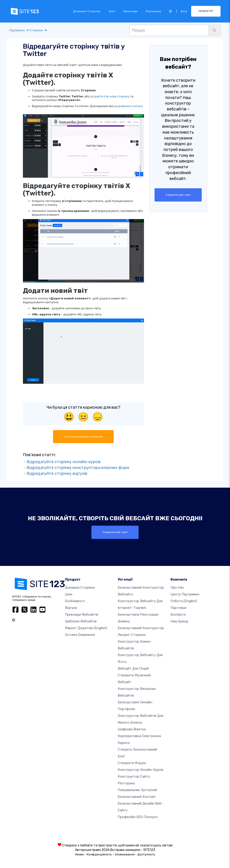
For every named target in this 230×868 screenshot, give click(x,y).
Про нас (177, 588)
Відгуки (71, 608)
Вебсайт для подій (133, 668)
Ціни (112, 11)
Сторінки (36, 30)
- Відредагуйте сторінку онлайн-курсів (62, 462)
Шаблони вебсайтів (81, 621)
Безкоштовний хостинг (137, 797)
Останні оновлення (80, 635)
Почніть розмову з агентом (83, 437)
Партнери (178, 608)
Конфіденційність (99, 854)
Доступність (146, 854)
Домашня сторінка (87, 11)
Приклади (130, 11)
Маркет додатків (86, 628)
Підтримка (153, 11)
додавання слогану (129, 106)
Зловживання (125, 854)
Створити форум (132, 763)
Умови (79, 854)
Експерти (178, 615)
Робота (184, 601)
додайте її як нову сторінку (110, 96)
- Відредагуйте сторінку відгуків (55, 473)
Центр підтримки (185, 594)
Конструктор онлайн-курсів (140, 770)
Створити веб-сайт (178, 195)
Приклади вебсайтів (82, 615)
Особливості (75, 601)
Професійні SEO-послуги (138, 817)
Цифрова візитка (132, 729)
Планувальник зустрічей (137, 790)
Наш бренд (179, 621)
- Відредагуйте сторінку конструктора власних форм (76, 468)
